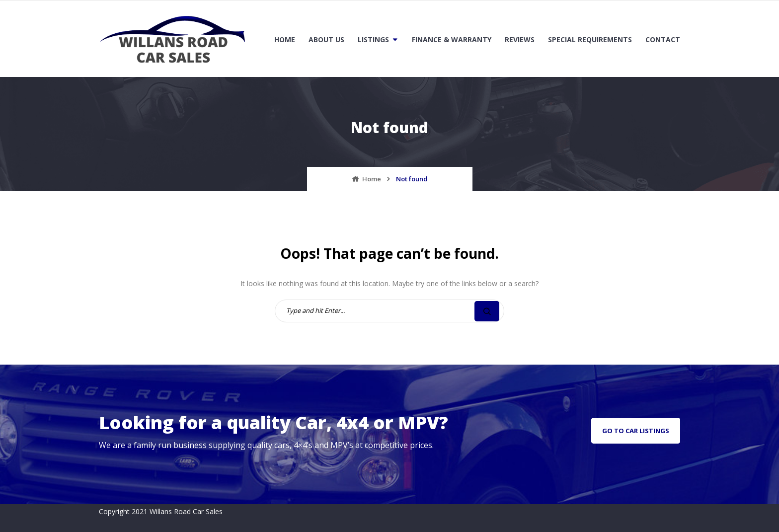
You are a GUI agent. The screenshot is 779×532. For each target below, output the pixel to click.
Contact (663, 39)
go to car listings (636, 431)
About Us (326, 39)
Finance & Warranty (452, 39)
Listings (373, 39)
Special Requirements (590, 39)
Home (285, 39)
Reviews (520, 39)
